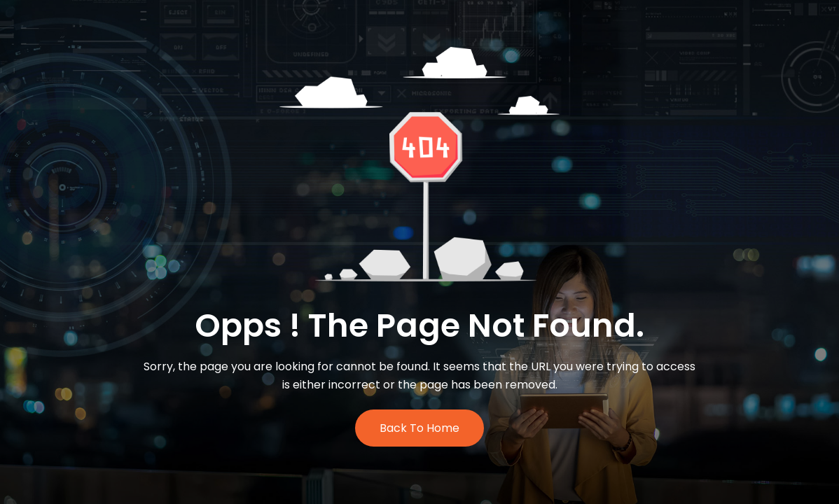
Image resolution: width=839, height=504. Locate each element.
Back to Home (419, 428)
